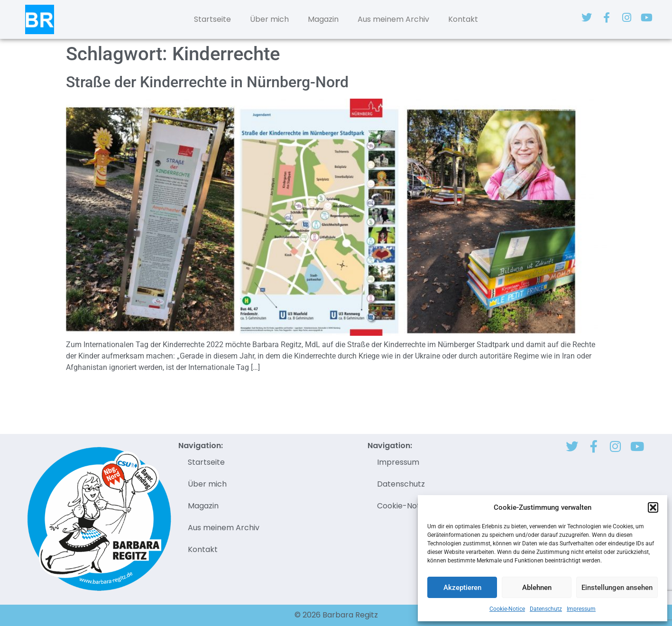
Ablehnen (537, 588)
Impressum (581, 609)
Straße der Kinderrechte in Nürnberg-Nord (207, 82)
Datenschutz (546, 609)
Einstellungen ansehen (617, 588)
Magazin (323, 19)
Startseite (212, 19)
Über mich (269, 19)
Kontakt (463, 19)
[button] (653, 507)
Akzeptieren (462, 588)
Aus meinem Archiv (393, 19)
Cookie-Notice (507, 609)
